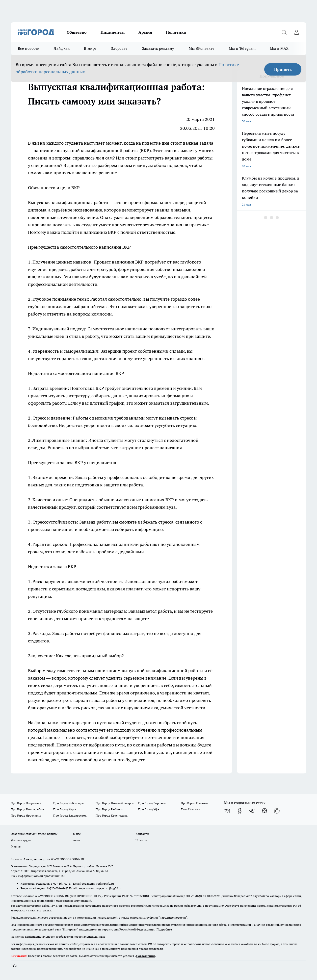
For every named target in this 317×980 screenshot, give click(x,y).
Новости (141, 840)
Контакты (142, 834)
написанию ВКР (100, 232)
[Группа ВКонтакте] (227, 811)
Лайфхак (62, 48)
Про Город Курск (65, 809)
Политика (176, 32)
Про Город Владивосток (70, 815)
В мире (90, 48)
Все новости (29, 48)
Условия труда (21, 840)
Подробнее (164, 929)
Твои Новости (190, 809)
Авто (76, 840)
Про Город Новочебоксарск (115, 803)
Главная (16, 846)
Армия (145, 32)
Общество (77, 32)
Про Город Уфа (149, 809)
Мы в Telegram (242, 48)
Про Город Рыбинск (109, 809)
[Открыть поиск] (284, 32)
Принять (283, 69)
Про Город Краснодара (112, 815)
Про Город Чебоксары (68, 803)
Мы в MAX (279, 48)
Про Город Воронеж (152, 803)
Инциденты (113, 32)
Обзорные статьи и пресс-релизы (34, 834)
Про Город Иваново (194, 803)
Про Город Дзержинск (26, 803)
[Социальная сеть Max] (277, 811)
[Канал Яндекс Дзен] (264, 811)
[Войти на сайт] (296, 32)
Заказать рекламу (158, 48)
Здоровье (119, 48)
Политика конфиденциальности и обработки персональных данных (58, 937)
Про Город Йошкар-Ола (27, 809)
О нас (77, 834)
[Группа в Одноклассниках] (240, 811)
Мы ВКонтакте (202, 48)
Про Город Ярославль (26, 815)
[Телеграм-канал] (252, 811)
